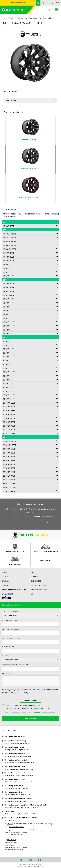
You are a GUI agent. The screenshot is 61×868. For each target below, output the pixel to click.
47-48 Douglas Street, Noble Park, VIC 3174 (19, 769)
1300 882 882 (11, 840)
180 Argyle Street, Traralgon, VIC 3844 (17, 750)
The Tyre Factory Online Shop (15, 736)
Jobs (33, 594)
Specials (6, 581)
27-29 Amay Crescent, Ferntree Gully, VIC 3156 (20, 814)
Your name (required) (9, 620)
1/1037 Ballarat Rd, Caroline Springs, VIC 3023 (19, 801)
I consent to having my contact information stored (24, 705)
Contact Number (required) (11, 638)
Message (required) (9, 674)
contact (6, 585)
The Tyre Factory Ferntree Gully (16, 760)
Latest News (8, 594)
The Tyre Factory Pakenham (15, 754)
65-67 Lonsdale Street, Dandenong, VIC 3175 (19, 743)
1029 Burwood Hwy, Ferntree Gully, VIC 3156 (19, 763)
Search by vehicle (34, 214)
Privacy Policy (37, 516)
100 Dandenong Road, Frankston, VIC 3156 (19, 782)
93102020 (10, 824)
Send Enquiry (30, 718)
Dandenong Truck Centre (14, 786)
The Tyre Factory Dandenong (15, 741)
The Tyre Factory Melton (13, 792)
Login (57, 3)
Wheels (34, 572)
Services (34, 577)
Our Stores (36, 581)
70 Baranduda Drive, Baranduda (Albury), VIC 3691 (21, 808)
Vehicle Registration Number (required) (15, 665)
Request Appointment (18, 3)
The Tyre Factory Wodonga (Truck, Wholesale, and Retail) (25, 805)
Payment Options (39, 590)
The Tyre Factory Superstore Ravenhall (19, 799)
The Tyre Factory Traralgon (14, 747)
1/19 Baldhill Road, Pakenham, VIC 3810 (18, 756)
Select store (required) (10, 611)
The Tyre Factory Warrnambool (16, 773)
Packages (6, 577)
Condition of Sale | (26, 864)
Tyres (4, 572)
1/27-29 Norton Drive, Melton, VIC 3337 (17, 795)
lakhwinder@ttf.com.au (17, 827)
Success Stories (38, 585)
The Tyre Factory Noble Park (15, 766)
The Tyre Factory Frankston (15, 779)
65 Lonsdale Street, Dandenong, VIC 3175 (18, 788)
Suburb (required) (8, 647)
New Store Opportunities (14, 590)
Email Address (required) (10, 629)
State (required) (8, 656)
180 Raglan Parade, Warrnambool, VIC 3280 (19, 775)
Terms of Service (48, 516)
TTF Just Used (9, 811)
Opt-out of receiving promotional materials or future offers (28, 709)
